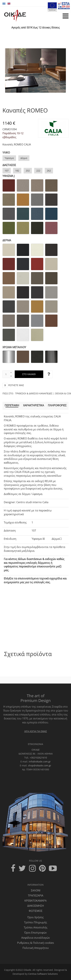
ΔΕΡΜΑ (7, 240)
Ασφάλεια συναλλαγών (36, 938)
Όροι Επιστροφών (35, 933)
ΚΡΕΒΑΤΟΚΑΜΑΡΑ (35, 901)
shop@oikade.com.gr (40, 765)
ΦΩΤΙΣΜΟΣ (36, 911)
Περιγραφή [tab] (12, 405)
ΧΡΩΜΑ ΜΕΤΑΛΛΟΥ (14, 347)
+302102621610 (38, 758)
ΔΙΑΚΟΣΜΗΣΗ (36, 906)
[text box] (6, 374)
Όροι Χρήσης (36, 917)
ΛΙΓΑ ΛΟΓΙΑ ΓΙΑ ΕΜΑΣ (36, 731)
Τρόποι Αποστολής (36, 927)
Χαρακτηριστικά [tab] (34, 405)
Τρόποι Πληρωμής (36, 922)
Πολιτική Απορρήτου (36, 948)
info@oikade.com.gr (40, 762)
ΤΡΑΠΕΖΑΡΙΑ (36, 896)
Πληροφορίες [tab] (57, 405)
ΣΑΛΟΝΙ (36, 890)
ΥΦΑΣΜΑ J (9, 176)
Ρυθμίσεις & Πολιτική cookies (36, 943)
